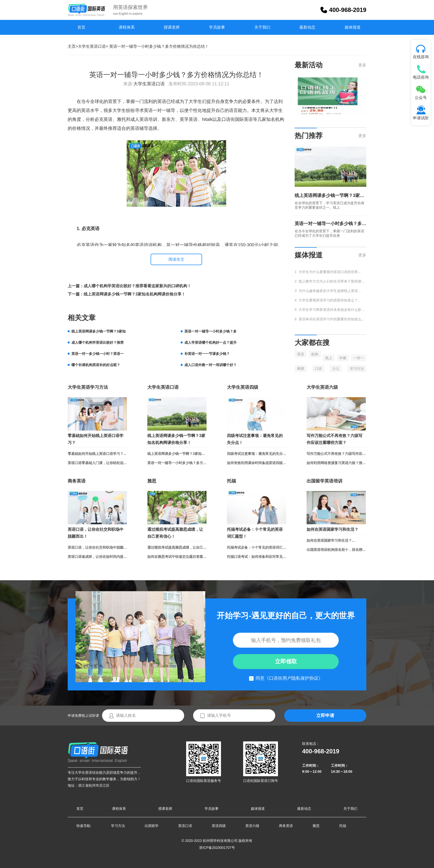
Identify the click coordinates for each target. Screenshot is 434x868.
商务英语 (77, 481)
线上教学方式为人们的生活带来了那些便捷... (332, 281)
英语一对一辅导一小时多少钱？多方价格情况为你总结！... (177, 463)
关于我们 (262, 27)
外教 (343, 358)
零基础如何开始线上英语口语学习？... (97, 454)
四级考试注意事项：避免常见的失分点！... (257, 454)
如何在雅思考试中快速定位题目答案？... (177, 557)
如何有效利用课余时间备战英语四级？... (257, 463)
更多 (362, 65)
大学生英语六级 (322, 387)
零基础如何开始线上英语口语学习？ (96, 439)
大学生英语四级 (243, 387)
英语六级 (252, 826)
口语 (318, 369)
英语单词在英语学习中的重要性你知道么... (331, 319)
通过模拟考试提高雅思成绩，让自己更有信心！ (175, 533)
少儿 (336, 369)
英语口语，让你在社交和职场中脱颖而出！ (96, 533)
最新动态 (307, 27)
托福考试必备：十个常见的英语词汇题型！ (255, 533)
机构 (315, 354)
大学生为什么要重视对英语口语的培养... (330, 272)
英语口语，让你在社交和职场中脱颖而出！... (97, 547)
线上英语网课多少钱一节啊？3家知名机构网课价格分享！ (135, 294)
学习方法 (357, 369)
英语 (301, 354)
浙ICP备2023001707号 (217, 848)
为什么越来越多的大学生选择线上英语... (330, 291)
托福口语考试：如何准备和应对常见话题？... (257, 557)
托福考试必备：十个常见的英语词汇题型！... (257, 547)
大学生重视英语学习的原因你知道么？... (330, 300)
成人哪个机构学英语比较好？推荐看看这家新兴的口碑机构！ (137, 286)
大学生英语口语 (92, 46)
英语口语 (185, 826)
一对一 (359, 358)
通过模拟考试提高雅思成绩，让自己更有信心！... (177, 547)
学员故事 (217, 27)
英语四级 (219, 826)
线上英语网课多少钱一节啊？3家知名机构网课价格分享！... (177, 454)
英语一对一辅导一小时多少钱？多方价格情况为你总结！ (330, 224)
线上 (329, 358)
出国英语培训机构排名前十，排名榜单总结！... (336, 550)
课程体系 (127, 27)
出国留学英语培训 (325, 481)
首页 (81, 27)
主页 (72, 46)
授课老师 (172, 27)
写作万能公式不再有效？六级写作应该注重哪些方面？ (334, 439)
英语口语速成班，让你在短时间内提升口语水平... (97, 557)
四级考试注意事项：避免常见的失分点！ (255, 439)
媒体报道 (353, 27)
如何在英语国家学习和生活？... (331, 540)
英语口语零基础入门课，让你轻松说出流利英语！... (97, 463)
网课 (301, 369)
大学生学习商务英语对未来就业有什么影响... (332, 310)
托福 (231, 481)
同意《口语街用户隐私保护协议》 (289, 678)
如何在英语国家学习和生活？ (332, 529)
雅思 (152, 481)
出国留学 (152, 826)
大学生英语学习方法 (88, 387)
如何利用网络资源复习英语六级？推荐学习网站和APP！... (336, 463)
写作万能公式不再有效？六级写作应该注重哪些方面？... (336, 454)
